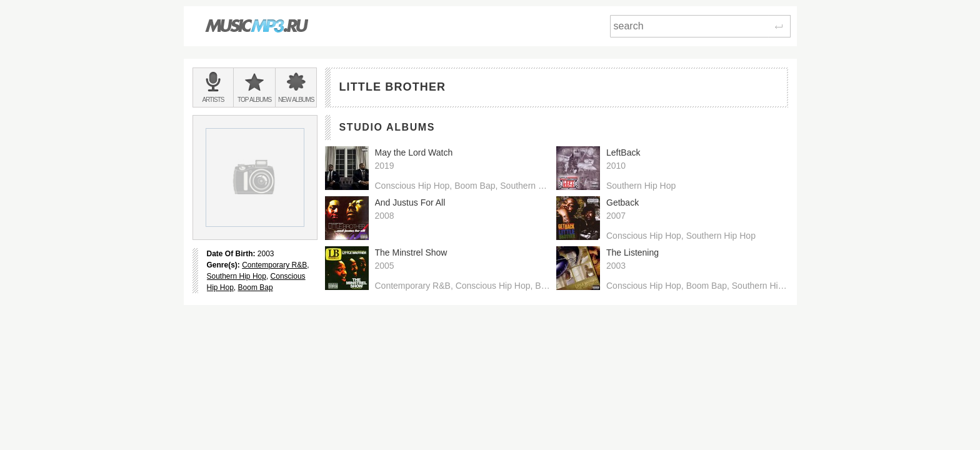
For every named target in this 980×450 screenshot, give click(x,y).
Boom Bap (256, 287)
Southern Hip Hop (237, 276)
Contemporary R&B (274, 265)
